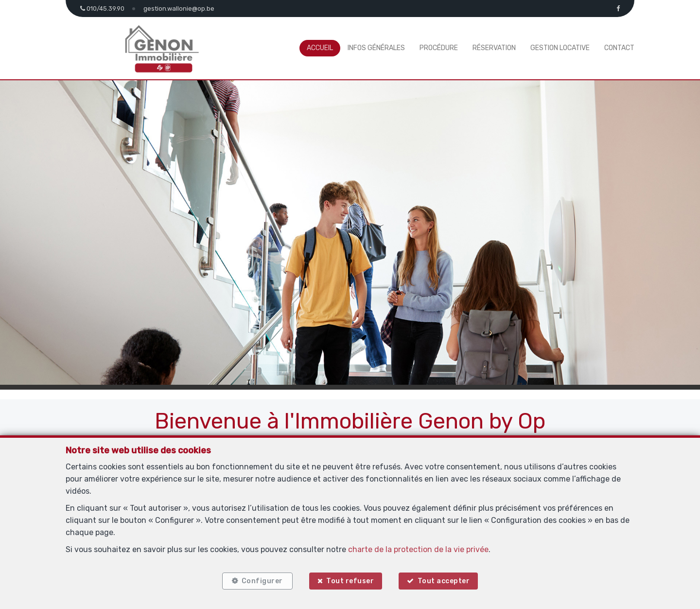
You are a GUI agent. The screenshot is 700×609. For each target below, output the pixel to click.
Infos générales (376, 48)
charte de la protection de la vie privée (418, 549)
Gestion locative (560, 48)
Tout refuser (350, 581)
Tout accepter (444, 581)
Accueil (320, 48)
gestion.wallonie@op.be (179, 9)
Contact (619, 48)
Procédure (439, 48)
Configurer (262, 581)
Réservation (494, 48)
